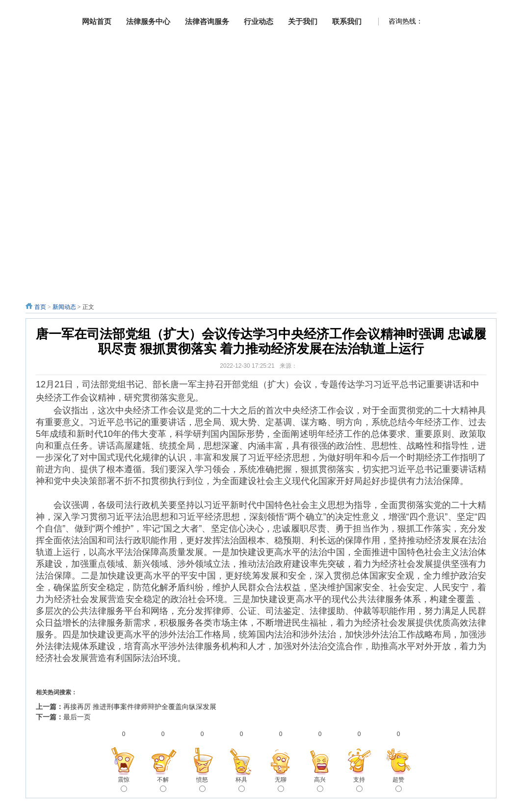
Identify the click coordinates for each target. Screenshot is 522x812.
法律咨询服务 (207, 21)
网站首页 (97, 21)
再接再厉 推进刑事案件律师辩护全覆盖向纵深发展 (140, 707)
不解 (163, 784)
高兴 (320, 784)
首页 (40, 307)
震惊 (124, 784)
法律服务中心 (148, 21)
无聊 (281, 784)
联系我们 (347, 21)
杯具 (241, 784)
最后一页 (77, 717)
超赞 (398, 784)
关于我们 (303, 21)
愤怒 (202, 784)
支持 (359, 784)
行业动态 (259, 21)
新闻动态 (64, 307)
